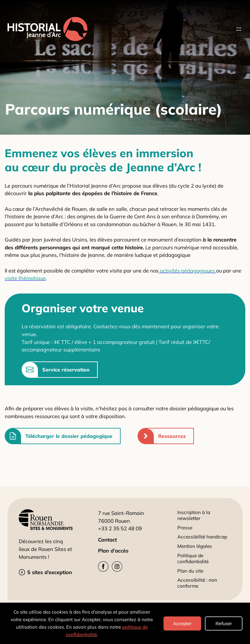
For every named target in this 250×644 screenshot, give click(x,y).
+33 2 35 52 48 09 (120, 528)
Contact (107, 540)
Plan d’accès (113, 551)
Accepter (182, 623)
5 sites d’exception (50, 572)
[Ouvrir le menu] (239, 29)
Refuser (224, 623)
